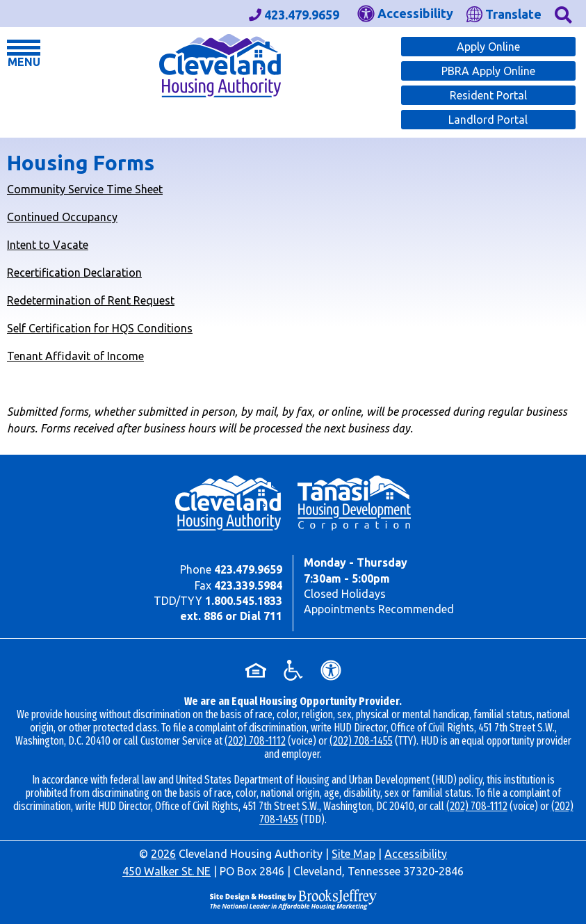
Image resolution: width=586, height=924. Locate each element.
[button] (563, 14)
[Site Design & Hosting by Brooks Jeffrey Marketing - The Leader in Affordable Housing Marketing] (293, 900)
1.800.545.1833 (244, 601)
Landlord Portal (488, 120)
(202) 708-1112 (255, 741)
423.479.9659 (248, 569)
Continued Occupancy (62, 217)
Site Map (353, 854)
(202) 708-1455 (361, 741)
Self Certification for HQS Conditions (100, 328)
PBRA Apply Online (488, 71)
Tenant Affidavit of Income (75, 356)
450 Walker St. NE (166, 871)
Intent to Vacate (48, 245)
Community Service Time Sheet (85, 189)
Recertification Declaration (74, 273)
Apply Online (488, 47)
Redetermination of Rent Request (91, 300)
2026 (163, 854)
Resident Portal (488, 95)
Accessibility (416, 854)
